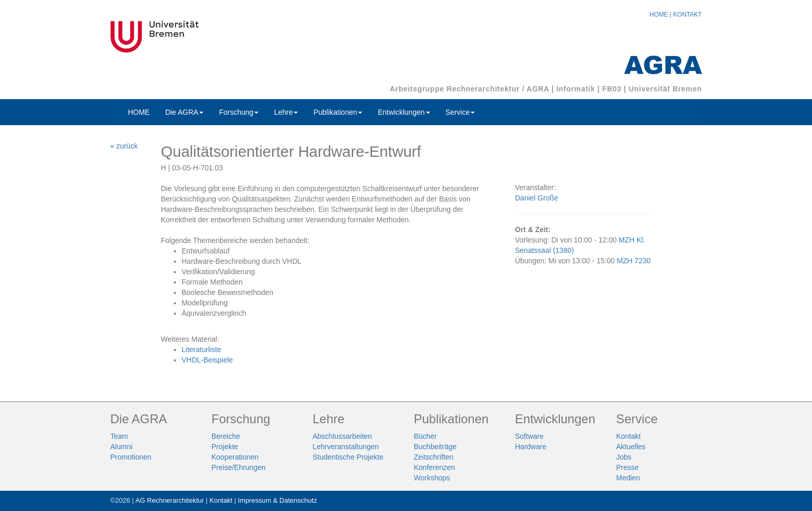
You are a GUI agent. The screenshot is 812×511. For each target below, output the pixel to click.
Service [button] (460, 112)
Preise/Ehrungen (239, 467)
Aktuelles (631, 447)
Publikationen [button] (338, 112)
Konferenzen (435, 467)
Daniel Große (537, 198)
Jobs (624, 457)
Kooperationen (235, 457)
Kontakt (629, 436)
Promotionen (131, 457)
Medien (628, 478)
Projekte (225, 447)
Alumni (122, 447)
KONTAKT (687, 15)
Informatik (576, 89)
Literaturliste (201, 349)
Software (529, 436)
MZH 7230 (634, 261)
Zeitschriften (434, 457)
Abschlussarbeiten (342, 436)
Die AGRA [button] (184, 112)
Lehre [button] (286, 112)
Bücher (425, 436)
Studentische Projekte (348, 457)
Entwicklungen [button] (404, 112)
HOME (659, 15)
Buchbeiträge (436, 447)
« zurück (124, 146)
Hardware (531, 447)
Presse (628, 467)
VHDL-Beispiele (207, 360)
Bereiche (226, 436)
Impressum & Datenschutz (277, 500)
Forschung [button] (239, 112)
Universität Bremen (665, 89)
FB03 (612, 89)
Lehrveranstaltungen (346, 447)
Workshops (432, 478)
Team (119, 436)
